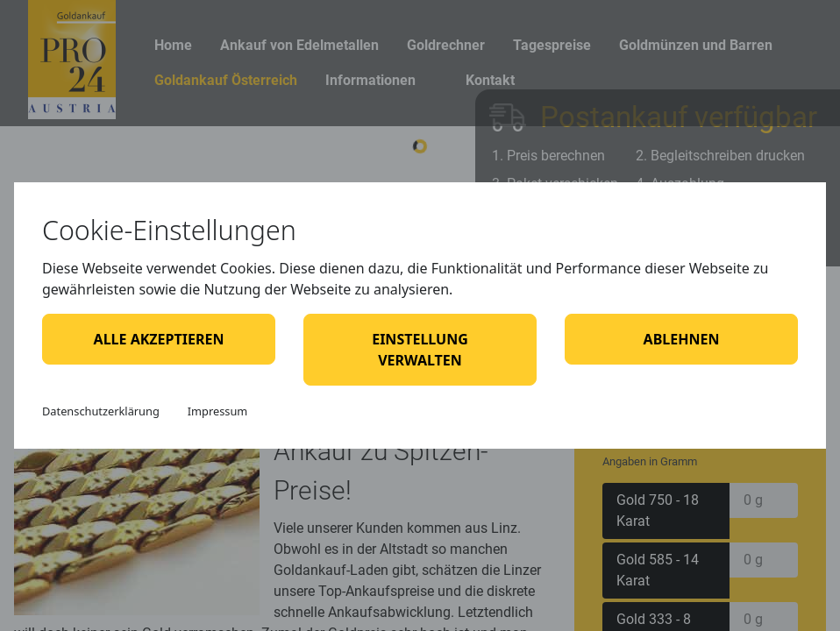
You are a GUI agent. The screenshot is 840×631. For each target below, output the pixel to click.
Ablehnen (682, 339)
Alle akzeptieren (159, 339)
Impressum (218, 411)
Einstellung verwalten (420, 350)
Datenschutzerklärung (101, 411)
